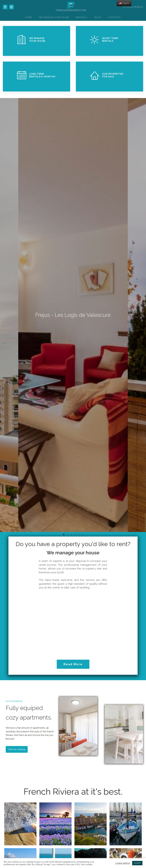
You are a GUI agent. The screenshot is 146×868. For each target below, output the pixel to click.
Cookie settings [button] (123, 863)
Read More (73, 664)
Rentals (81, 17)
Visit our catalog (17, 749)
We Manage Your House (54, 17)
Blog (98, 17)
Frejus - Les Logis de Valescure (73, 315)
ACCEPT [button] (137, 863)
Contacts (114, 17)
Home (29, 17)
